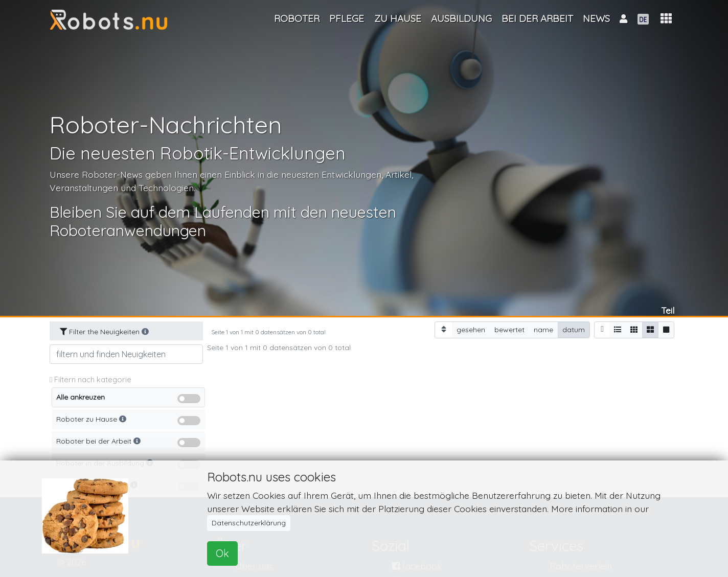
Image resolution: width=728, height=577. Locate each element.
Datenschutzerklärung (249, 523)
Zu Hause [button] (398, 18)
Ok (222, 553)
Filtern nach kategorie (90, 379)
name (543, 329)
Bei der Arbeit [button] (537, 18)
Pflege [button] (347, 18)
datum (574, 329)
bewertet (509, 329)
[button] (666, 19)
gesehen (471, 329)
